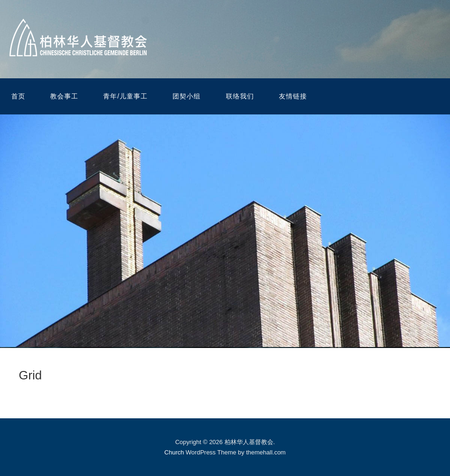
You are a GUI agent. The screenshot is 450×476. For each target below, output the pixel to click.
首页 (18, 96)
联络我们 (240, 96)
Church (174, 452)
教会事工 (64, 96)
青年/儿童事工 (125, 96)
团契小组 (187, 96)
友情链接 (293, 96)
